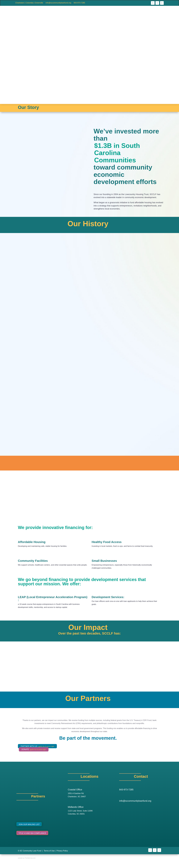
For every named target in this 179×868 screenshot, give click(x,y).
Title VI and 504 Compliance (32, 833)
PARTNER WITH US (37, 746)
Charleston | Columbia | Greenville (29, 3)
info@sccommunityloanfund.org (58, 3)
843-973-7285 (79, 3)
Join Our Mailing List (29, 824)
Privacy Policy (62, 851)
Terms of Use (49, 851)
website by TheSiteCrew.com (27, 858)
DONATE (34, 749)
